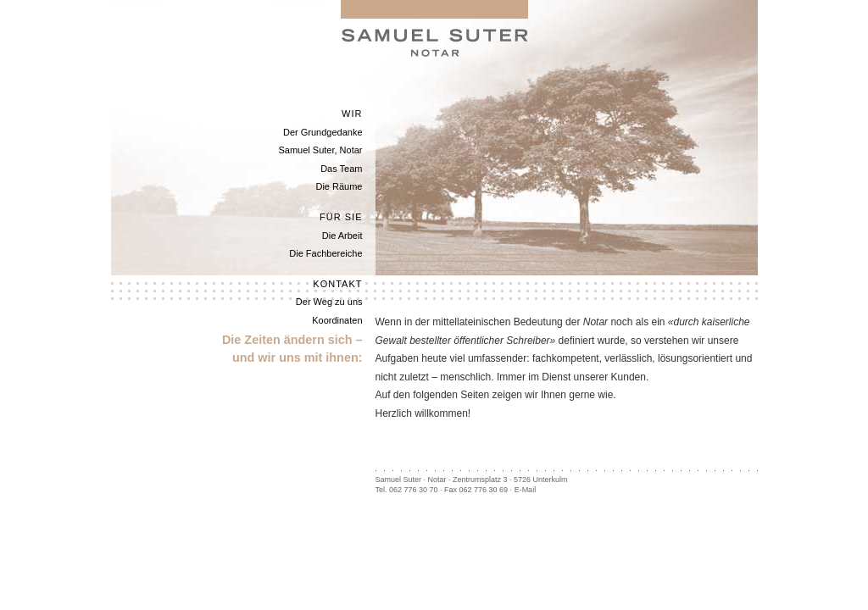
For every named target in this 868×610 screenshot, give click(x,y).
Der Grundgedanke (323, 132)
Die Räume (339, 186)
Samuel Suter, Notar (320, 150)
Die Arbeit (342, 236)
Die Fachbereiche (325, 253)
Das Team (341, 169)
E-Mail (526, 490)
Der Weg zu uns (329, 302)
